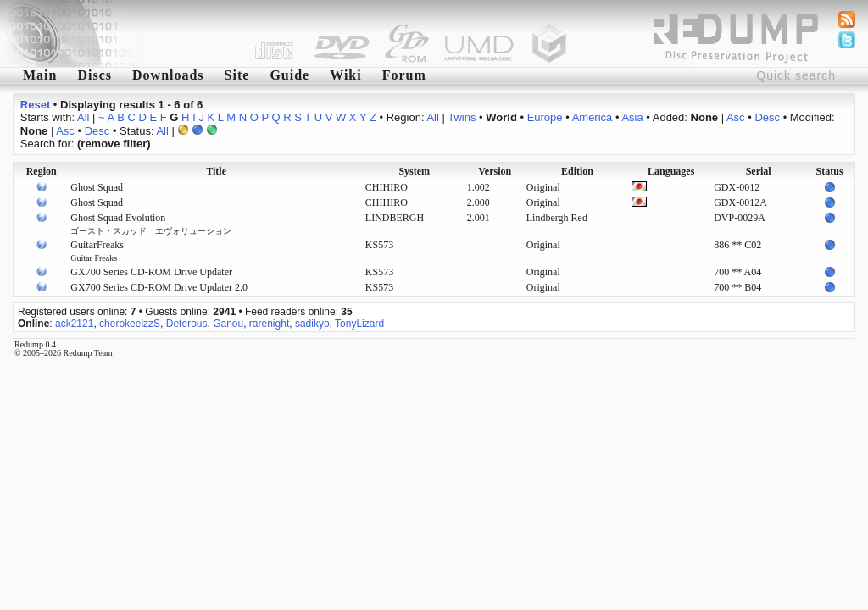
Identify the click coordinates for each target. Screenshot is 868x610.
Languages (671, 171)
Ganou (228, 324)
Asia (632, 117)
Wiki (346, 75)
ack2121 (74, 324)
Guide (289, 75)
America (593, 117)
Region (42, 171)
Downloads (168, 75)
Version (495, 171)
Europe (545, 117)
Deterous (187, 324)
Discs (95, 75)
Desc (767, 117)
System (414, 171)
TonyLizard (359, 324)
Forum (404, 75)
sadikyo (312, 324)
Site (237, 75)
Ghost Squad (97, 187)
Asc (736, 117)
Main (40, 75)
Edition (577, 171)
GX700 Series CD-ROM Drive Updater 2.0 (159, 287)
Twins (462, 117)
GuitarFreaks (97, 251)
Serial (759, 171)
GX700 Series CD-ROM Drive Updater (151, 272)
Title (216, 171)
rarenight (269, 324)
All (83, 117)
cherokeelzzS (130, 324)
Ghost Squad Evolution (151, 224)
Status (830, 171)
